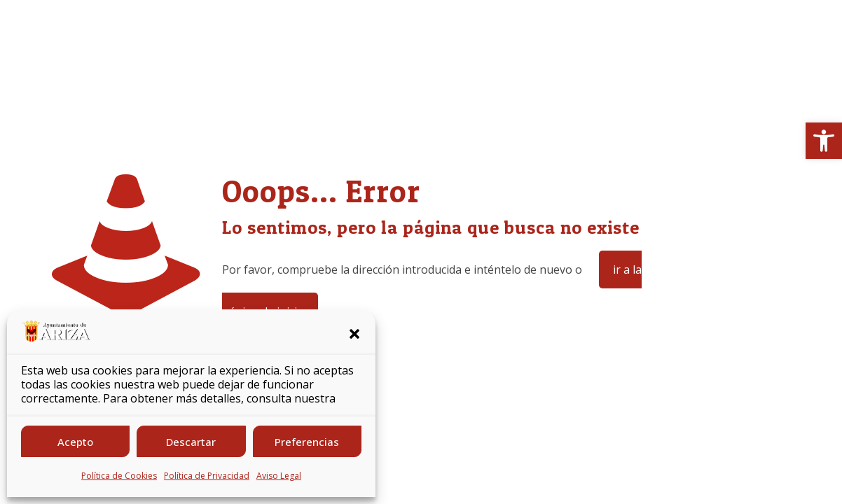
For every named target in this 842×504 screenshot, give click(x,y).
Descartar (191, 442)
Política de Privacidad (207, 476)
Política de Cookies (119, 476)
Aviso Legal (279, 476)
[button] (824, 141)
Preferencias (307, 442)
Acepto (75, 442)
